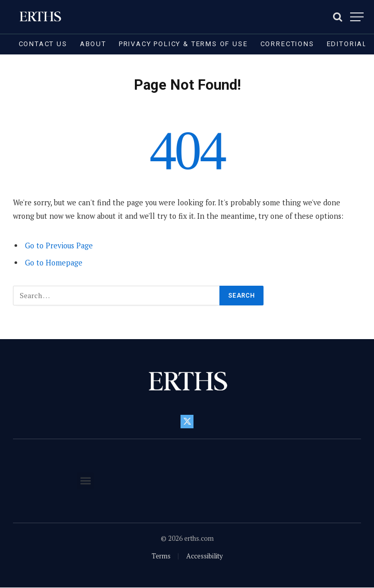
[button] (85, 481)
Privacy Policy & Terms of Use (183, 44)
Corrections (287, 44)
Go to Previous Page (59, 246)
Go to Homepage (54, 263)
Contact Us (43, 44)
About (93, 44)
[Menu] (357, 17)
